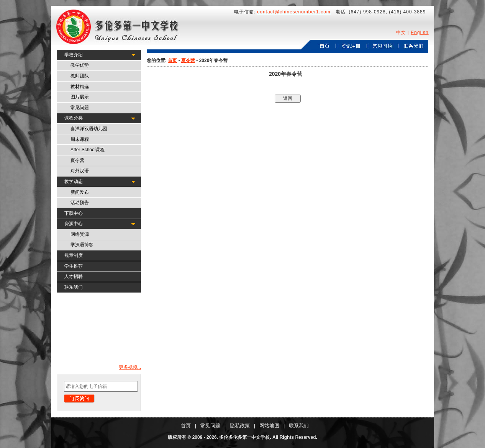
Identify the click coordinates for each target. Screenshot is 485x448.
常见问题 (80, 108)
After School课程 (88, 150)
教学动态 (74, 181)
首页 (172, 60)
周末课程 (80, 139)
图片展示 (80, 97)
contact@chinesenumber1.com (294, 12)
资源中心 (74, 224)
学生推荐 (74, 266)
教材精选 (80, 87)
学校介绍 (74, 55)
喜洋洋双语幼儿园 (89, 129)
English (419, 33)
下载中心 (74, 213)
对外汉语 (80, 171)
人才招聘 (74, 276)
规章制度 (74, 255)
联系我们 (74, 287)
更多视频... (130, 367)
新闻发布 (80, 192)
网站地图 (269, 426)
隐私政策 (240, 426)
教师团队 (80, 76)
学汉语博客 (82, 245)
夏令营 (77, 160)
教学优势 (80, 65)
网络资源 (80, 234)
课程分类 (74, 118)
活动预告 (80, 203)
